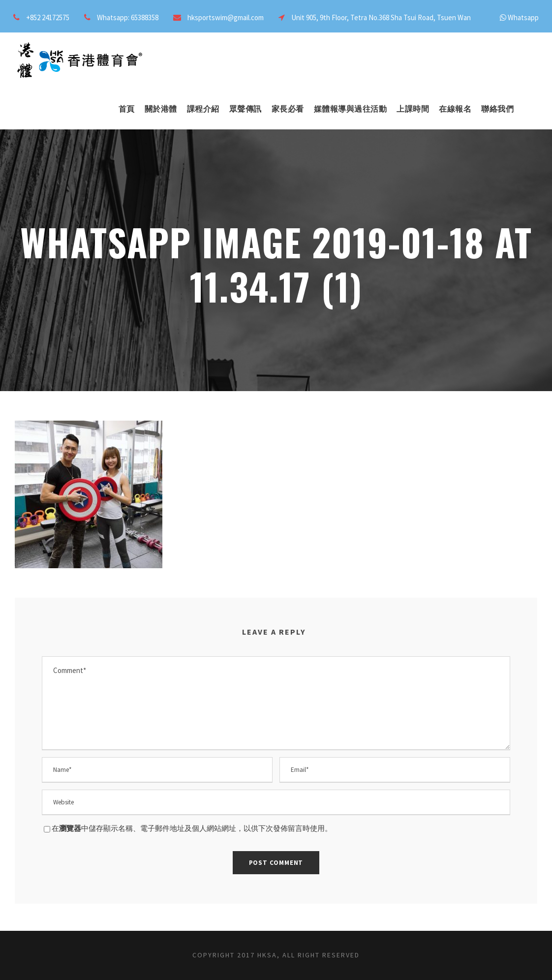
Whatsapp (523, 17)
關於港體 (161, 109)
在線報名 (455, 109)
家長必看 (288, 109)
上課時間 (413, 109)
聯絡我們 (497, 109)
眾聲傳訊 (245, 109)
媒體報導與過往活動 (351, 109)
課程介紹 (203, 109)
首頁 (127, 109)
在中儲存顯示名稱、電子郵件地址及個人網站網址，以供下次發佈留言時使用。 (192, 828)
